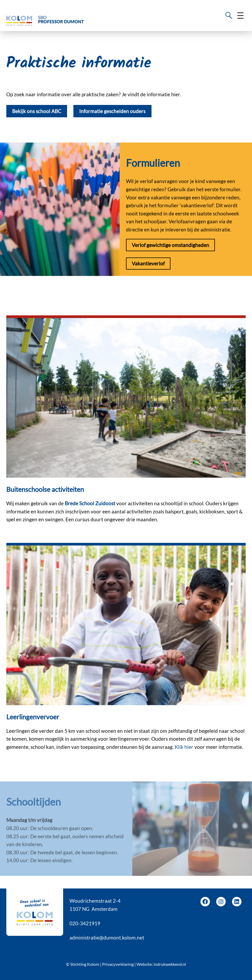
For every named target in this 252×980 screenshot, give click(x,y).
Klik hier (185, 747)
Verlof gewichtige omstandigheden (170, 245)
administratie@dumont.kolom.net (107, 938)
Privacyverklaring (118, 964)
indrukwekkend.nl (170, 964)
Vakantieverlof (148, 263)
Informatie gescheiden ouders (112, 111)
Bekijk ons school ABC (37, 111)
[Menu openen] (240, 16)
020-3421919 (85, 923)
